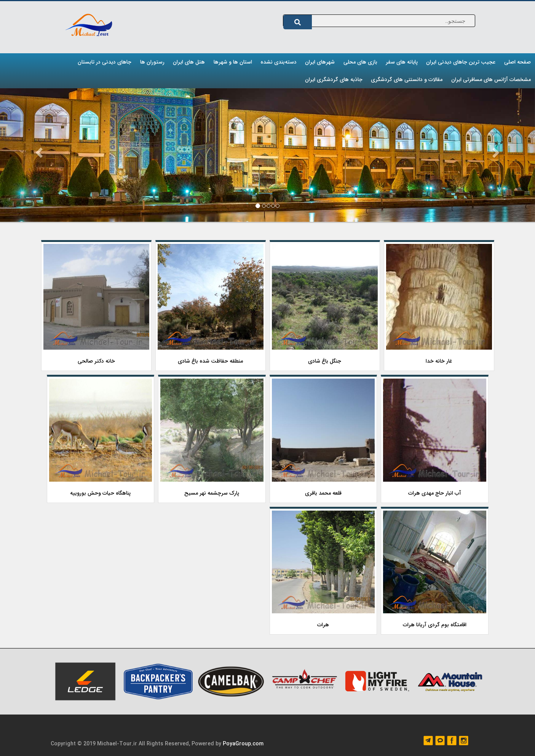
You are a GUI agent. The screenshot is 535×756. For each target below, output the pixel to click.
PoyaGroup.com (243, 744)
